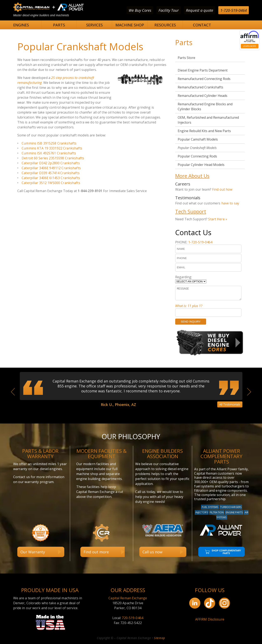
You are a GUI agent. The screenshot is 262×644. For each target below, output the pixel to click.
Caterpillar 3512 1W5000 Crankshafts (51, 183)
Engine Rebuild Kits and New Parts (204, 131)
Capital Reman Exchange (128, 598)
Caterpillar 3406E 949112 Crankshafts (51, 168)
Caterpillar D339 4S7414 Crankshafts (51, 173)
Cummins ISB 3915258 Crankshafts (49, 143)
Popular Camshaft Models (198, 139)
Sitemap (160, 638)
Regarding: (184, 277)
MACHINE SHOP (130, 25)
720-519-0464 (133, 618)
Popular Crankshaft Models (197, 148)
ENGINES (21, 25)
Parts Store (186, 58)
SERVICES (94, 25)
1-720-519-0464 (234, 10)
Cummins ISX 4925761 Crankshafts (49, 153)
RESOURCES (165, 25)
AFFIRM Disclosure (210, 619)
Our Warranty (33, 552)
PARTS (59, 25)
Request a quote (200, 10)
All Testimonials (230, 404)
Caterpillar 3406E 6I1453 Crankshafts (51, 178)
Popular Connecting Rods (197, 156)
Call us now (152, 552)
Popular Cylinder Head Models (201, 165)
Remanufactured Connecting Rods (204, 79)
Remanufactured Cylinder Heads (203, 96)
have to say (230, 203)
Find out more (96, 552)
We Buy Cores (140, 10)
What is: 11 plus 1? (189, 306)
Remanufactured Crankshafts (200, 87)
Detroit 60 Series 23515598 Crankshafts (53, 158)
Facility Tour (169, 10)
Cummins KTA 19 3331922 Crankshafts (52, 148)
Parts (184, 42)
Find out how (222, 189)
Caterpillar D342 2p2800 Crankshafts (51, 163)
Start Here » (218, 219)
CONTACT (202, 25)
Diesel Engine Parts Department (203, 70)
